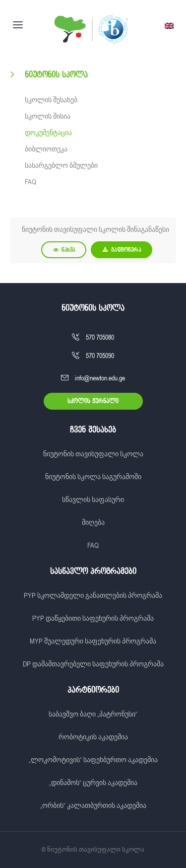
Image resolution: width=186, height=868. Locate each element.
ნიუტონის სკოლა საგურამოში (93, 477)
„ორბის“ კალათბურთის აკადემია (93, 805)
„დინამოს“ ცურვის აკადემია (93, 783)
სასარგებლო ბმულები (61, 165)
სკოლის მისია (48, 116)
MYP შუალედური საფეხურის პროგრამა (93, 641)
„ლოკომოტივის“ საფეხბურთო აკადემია (93, 760)
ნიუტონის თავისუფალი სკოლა (93, 454)
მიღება (93, 522)
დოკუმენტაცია (48, 133)
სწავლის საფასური (93, 500)
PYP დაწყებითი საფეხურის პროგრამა (93, 618)
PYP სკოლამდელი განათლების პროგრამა (93, 595)
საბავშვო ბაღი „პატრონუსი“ (93, 714)
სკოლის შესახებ (51, 100)
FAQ (31, 182)
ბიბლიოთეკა (46, 149)
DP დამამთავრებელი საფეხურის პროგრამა (93, 664)
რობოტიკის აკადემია (93, 737)
